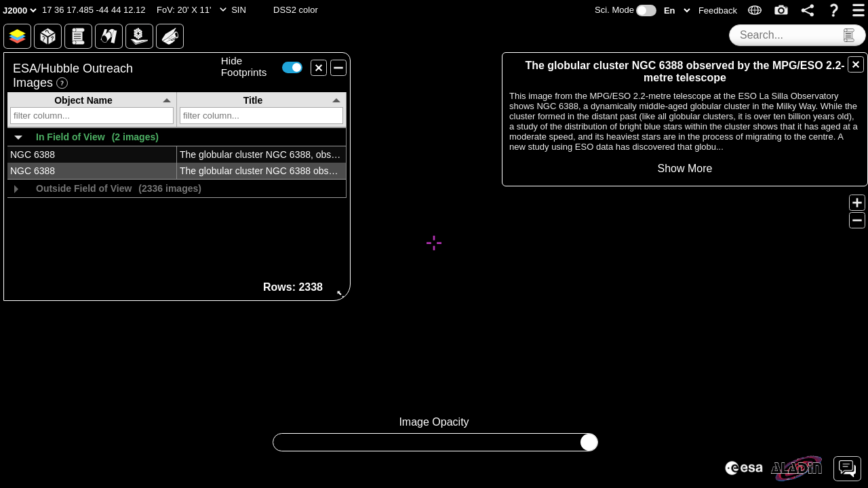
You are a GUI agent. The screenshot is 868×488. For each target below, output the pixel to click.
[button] (94, 10)
